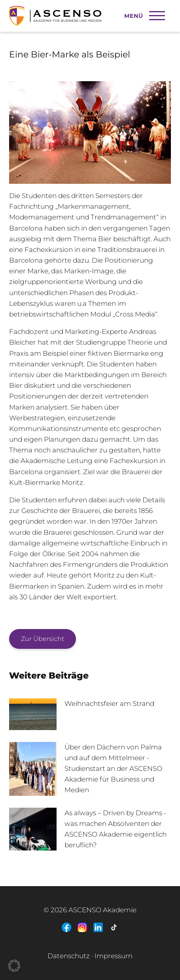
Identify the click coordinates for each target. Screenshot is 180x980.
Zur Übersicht (43, 639)
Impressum (114, 956)
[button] (14, 966)
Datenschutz (69, 956)
